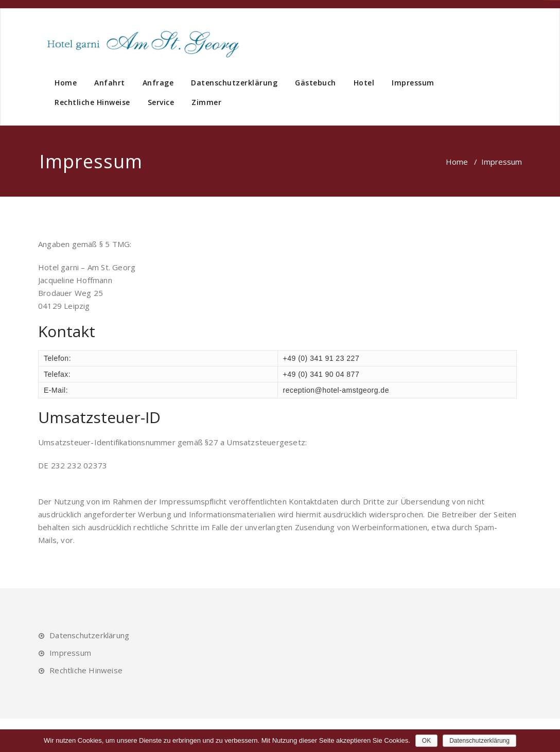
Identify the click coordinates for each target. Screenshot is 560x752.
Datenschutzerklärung (234, 83)
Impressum (413, 83)
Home (66, 83)
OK (426, 741)
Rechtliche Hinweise (92, 102)
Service (161, 102)
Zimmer (206, 102)
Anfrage (158, 83)
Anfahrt (110, 83)
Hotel (364, 83)
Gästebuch (316, 83)
